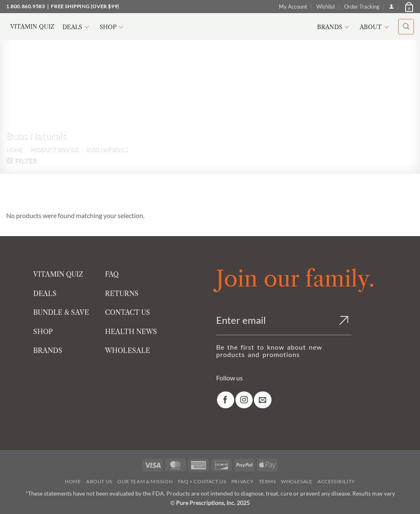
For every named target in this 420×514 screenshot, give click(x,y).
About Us (99, 481)
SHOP (43, 332)
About (375, 27)
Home (14, 150)
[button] (409, 7)
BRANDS (48, 350)
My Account (293, 7)
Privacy (242, 481)
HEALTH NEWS (131, 332)
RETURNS (122, 293)
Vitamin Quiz (32, 27)
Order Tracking (362, 7)
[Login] (391, 6)
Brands (334, 27)
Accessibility (336, 481)
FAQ (112, 274)
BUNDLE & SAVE (61, 312)
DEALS (45, 293)
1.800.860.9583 (25, 6)
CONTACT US (128, 312)
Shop (113, 27)
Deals (77, 27)
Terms (267, 481)
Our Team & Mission (145, 481)
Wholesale (297, 481)
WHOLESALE (128, 350)
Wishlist (326, 7)
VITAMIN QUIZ (58, 274)
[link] (226, 400)
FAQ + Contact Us (202, 481)
